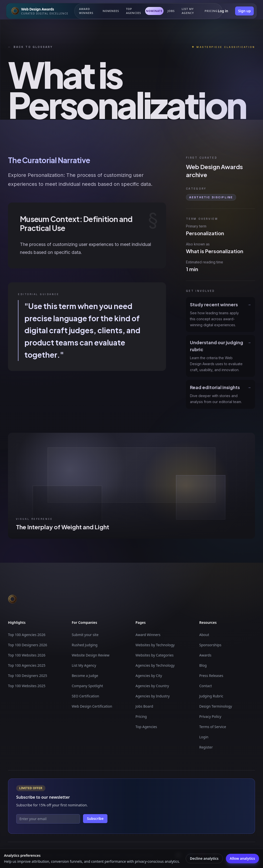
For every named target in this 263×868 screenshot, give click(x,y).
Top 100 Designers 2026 (28, 645)
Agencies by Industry (153, 696)
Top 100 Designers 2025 (28, 676)
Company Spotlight (88, 686)
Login (204, 737)
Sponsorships (210, 645)
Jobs (171, 11)
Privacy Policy (210, 716)
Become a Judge (85, 676)
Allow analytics (242, 858)
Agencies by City (149, 676)
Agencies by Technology (155, 665)
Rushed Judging (85, 645)
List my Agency (188, 11)
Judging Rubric (211, 696)
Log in (223, 11)
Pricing (141, 716)
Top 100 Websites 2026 (27, 655)
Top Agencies (133, 11)
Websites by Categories (155, 655)
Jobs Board (144, 706)
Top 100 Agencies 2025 (27, 665)
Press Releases (211, 676)
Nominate (154, 11)
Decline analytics (204, 858)
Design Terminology (216, 706)
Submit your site (85, 635)
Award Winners (86, 11)
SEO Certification (86, 696)
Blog (203, 665)
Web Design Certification (92, 706)
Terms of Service (213, 727)
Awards (205, 655)
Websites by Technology (155, 645)
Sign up (244, 11)
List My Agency (84, 665)
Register (206, 747)
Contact (206, 686)
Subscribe (95, 818)
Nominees (111, 11)
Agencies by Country (152, 686)
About (204, 635)
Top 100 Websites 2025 (27, 686)
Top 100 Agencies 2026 (27, 635)
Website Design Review (91, 655)
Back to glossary (30, 47)
